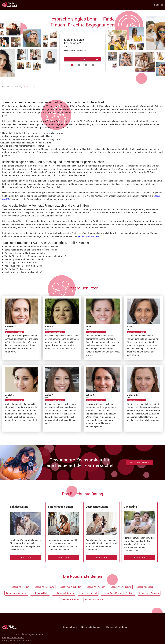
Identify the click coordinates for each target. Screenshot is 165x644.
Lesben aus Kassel (88, 593)
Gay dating (130, 507)
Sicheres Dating (70, 627)
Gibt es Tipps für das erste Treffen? (21, 263)
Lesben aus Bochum (44, 587)
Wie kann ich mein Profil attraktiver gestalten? (26, 253)
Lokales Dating (19, 507)
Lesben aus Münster (95, 599)
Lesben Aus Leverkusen (89, 236)
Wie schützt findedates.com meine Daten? (24, 266)
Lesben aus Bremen (70, 599)
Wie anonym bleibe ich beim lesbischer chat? (25, 259)
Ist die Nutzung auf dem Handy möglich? (23, 272)
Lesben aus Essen (145, 587)
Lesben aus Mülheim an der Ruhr (118, 593)
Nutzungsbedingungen (92, 627)
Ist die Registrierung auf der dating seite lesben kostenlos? (31, 250)
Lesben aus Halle (40, 593)
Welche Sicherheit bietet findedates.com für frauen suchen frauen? (35, 256)
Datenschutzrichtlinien (117, 627)
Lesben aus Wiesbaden (70, 587)
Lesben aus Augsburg (121, 587)
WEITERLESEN (26, 557)
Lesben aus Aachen (96, 587)
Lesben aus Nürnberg (64, 593)
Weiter (83, 59)
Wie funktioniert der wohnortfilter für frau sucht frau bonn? (31, 247)
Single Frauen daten (60, 507)
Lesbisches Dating (97, 507)
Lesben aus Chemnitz (16, 593)
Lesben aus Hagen (20, 587)
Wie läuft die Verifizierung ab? (18, 269)
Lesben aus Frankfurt (149, 593)
